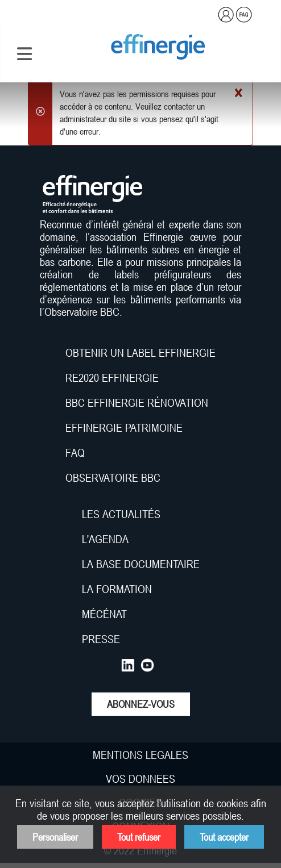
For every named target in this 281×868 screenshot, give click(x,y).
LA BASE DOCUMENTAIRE (141, 564)
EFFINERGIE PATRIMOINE (124, 428)
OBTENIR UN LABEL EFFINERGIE (140, 353)
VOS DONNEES (140, 779)
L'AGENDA (107, 539)
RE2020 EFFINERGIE (112, 378)
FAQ (75, 453)
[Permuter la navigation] (24, 54)
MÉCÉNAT (104, 614)
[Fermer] (238, 94)
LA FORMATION (117, 589)
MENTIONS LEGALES (140, 755)
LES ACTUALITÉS (121, 514)
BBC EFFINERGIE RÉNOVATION (137, 403)
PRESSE (101, 639)
